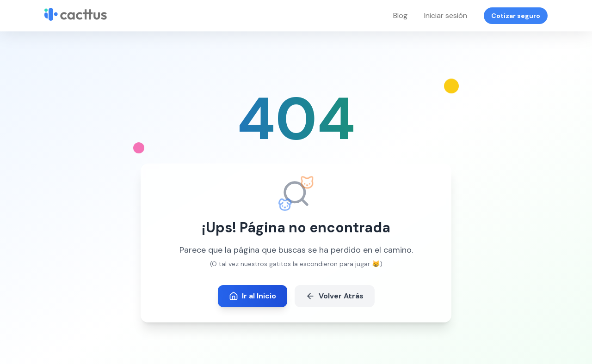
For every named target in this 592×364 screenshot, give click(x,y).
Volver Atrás (335, 296)
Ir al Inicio (253, 296)
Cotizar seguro (516, 16)
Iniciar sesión (446, 15)
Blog (400, 15)
